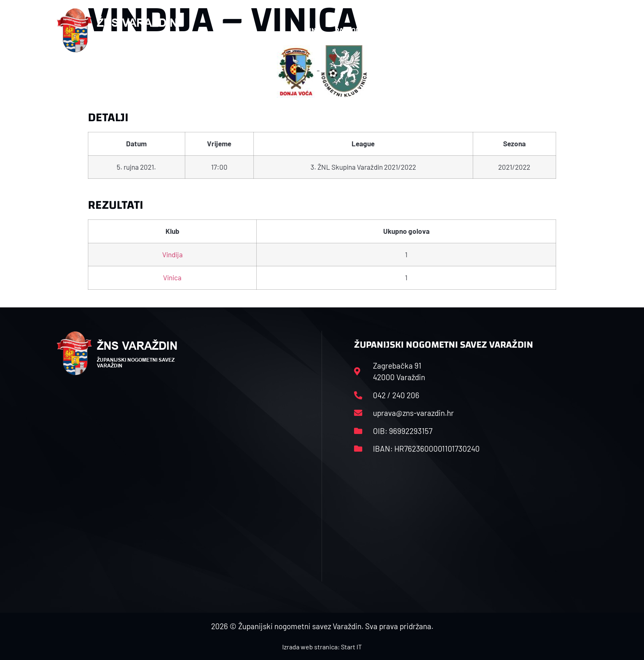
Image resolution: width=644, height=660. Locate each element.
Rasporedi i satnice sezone (380, 30)
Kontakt (501, 30)
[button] (571, 30)
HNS (313, 30)
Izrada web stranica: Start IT (322, 647)
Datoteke (457, 30)
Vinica (172, 277)
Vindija (172, 254)
